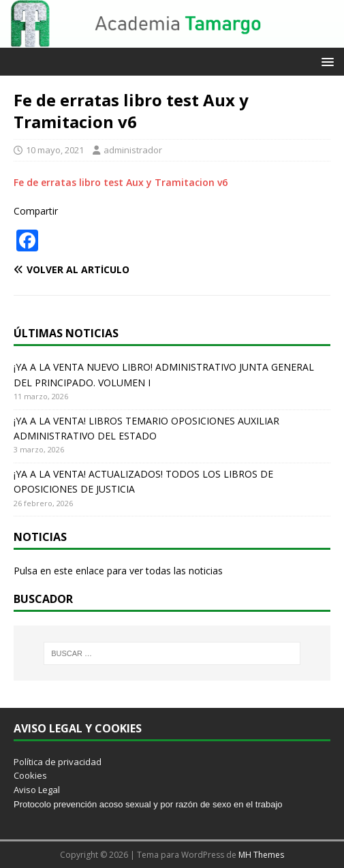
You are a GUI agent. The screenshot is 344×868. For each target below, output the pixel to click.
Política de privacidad (58, 762)
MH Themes (261, 855)
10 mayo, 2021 (55, 150)
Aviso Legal (37, 790)
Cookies (30, 775)
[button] (325, 61)
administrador (133, 150)
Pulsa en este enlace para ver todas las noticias (118, 571)
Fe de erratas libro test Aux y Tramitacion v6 (121, 182)
